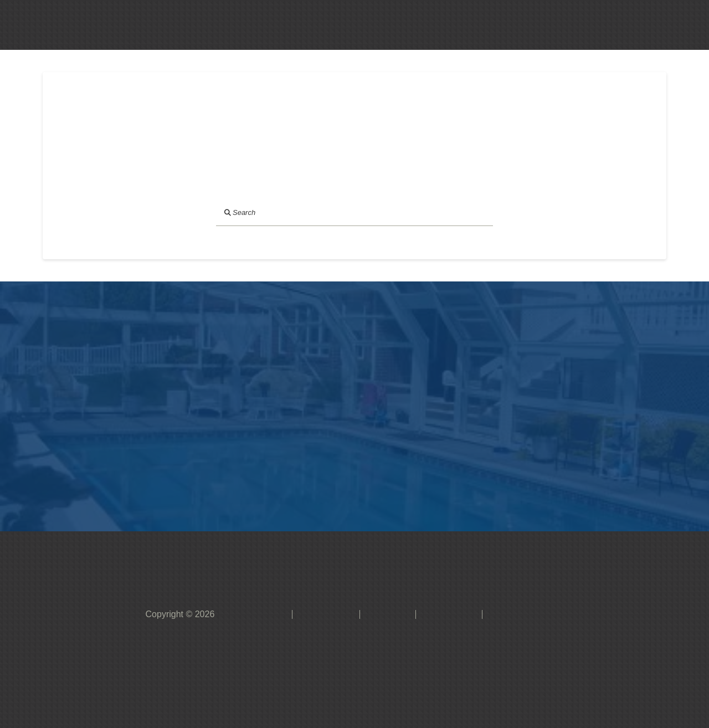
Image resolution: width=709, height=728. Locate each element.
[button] (378, 25)
